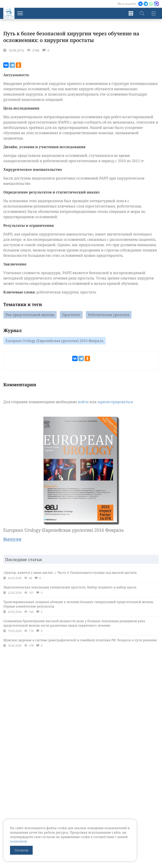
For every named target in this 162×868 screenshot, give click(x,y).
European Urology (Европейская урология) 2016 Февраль (54, 341)
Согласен (21, 850)
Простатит (71, 315)
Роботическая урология (109, 315)
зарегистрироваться (115, 402)
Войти (153, 13)
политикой (18, 841)
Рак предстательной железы (30, 315)
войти (83, 402)
